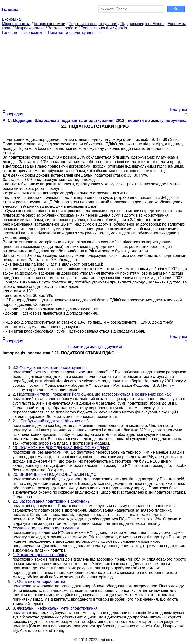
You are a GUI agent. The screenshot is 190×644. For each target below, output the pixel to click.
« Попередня (13, 112)
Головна (10, 33)
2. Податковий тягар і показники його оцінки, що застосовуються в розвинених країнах (92, 394)
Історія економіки (50, 24)
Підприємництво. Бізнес (142, 24)
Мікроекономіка (16, 24)
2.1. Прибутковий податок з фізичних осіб (51, 421)
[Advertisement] (95, 70)
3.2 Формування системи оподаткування (50, 368)
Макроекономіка (30, 28)
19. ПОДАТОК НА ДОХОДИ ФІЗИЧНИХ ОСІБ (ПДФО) (61, 448)
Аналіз (121, 28)
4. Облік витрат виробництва (39, 581)
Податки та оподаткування (93, 24)
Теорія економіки (96, 28)
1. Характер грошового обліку (40, 555)
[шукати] (131, 9)
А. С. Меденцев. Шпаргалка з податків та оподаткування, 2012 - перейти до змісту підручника (95, 120)
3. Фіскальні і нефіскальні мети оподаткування (55, 608)
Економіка (11, 19)
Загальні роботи (62, 28)
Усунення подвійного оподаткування (46, 528)
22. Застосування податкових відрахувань (51, 501)
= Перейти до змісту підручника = (95, 347)
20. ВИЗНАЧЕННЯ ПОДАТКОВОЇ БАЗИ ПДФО (55, 475)
